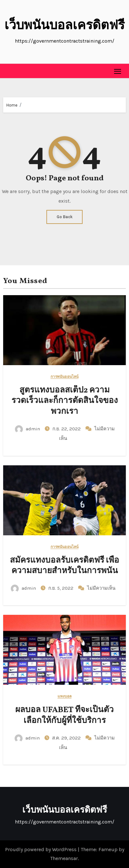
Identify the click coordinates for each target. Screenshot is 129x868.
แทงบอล (65, 696)
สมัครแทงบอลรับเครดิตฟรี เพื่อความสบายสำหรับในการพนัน (64, 566)
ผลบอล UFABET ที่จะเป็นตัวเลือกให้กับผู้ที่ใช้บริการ (64, 715)
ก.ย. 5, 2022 (61, 588)
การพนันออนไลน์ (64, 377)
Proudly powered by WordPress (41, 849)
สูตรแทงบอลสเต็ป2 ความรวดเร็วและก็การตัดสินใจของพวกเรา (65, 401)
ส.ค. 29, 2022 (67, 738)
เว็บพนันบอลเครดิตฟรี (64, 26)
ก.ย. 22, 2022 (67, 429)
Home (12, 105)
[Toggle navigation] (118, 71)
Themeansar (64, 858)
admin (28, 429)
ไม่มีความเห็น (101, 588)
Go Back (64, 217)
